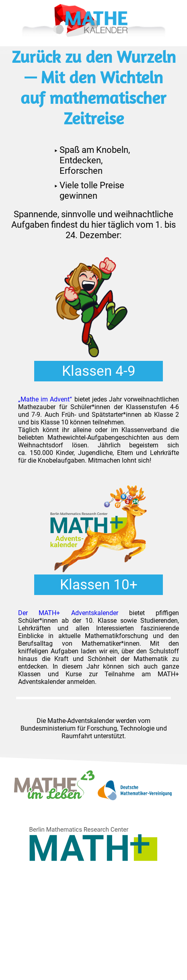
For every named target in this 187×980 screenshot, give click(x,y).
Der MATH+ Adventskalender (68, 613)
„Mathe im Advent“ (45, 399)
